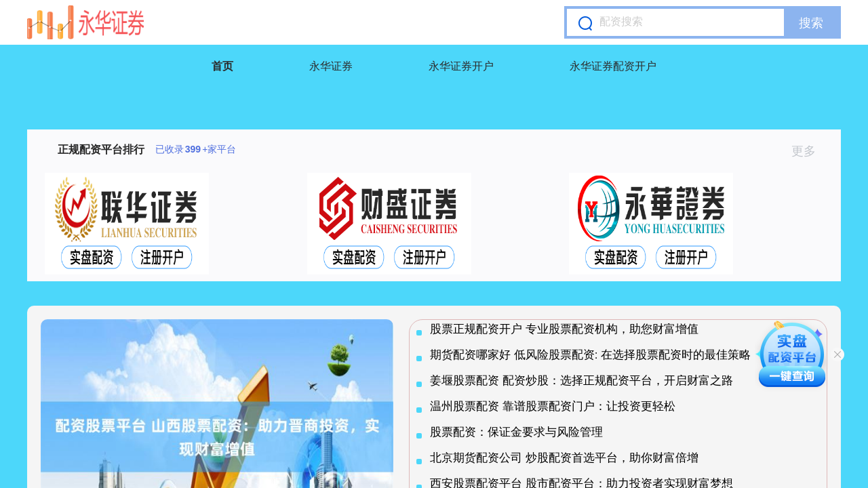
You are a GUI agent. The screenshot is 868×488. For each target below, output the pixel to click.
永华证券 (331, 66)
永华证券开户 (461, 66)
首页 (222, 66)
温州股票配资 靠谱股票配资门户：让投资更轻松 (553, 406)
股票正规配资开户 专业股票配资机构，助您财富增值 (564, 329)
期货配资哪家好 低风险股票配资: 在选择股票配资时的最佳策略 (590, 355)
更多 (809, 151)
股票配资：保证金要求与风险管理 (516, 432)
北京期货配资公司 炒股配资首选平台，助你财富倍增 (564, 458)
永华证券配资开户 (613, 66)
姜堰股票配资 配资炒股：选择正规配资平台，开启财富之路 (581, 381)
